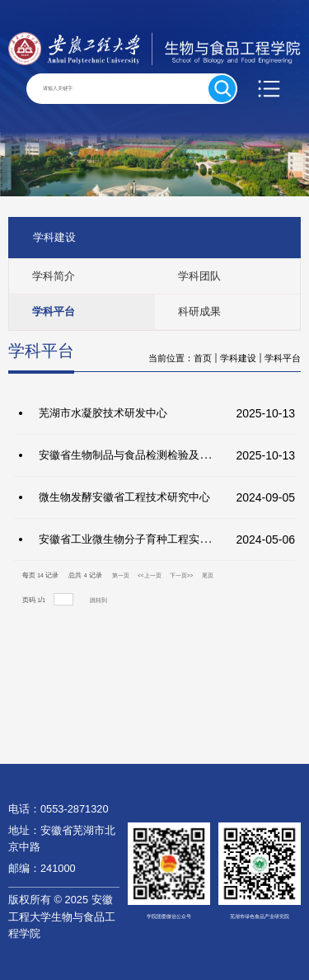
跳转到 (99, 600)
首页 (203, 358)
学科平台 (283, 358)
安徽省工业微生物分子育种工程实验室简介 (140, 539)
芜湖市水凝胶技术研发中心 (103, 413)
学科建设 (238, 358)
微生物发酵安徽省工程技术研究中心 (124, 497)
